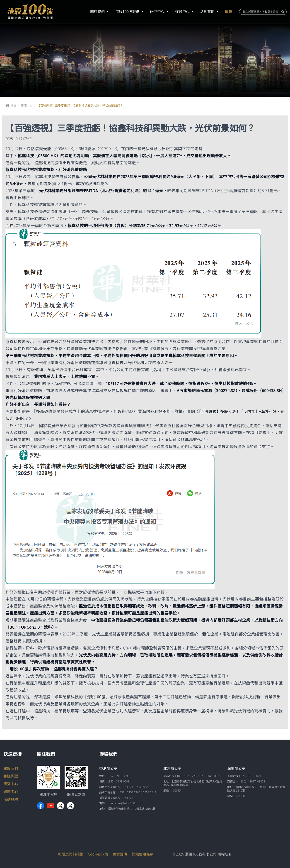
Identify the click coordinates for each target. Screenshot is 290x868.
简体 (229, 12)
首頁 (13, 106)
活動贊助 (208, 12)
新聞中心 (27, 105)
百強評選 (11, 776)
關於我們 (98, 12)
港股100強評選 (128, 12)
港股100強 (97, 697)
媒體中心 (183, 12)
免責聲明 (120, 854)
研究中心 (158, 12)
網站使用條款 (143, 854)
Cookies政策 (98, 854)
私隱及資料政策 (71, 854)
